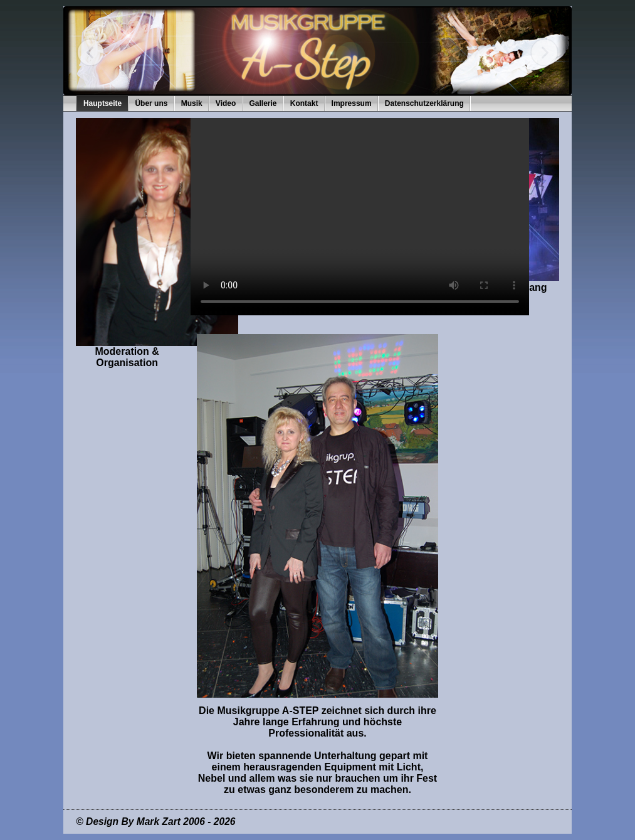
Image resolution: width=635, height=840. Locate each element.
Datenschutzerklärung (424, 103)
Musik (192, 103)
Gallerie (263, 103)
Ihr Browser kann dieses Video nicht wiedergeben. (360, 217)
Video (226, 103)
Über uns (151, 103)
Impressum (352, 103)
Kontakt (304, 103)
